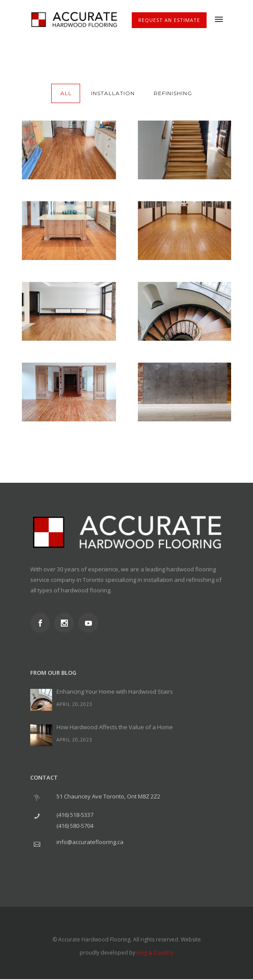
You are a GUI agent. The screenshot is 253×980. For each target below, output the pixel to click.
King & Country (155, 953)
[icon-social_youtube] (90, 623)
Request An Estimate (169, 20)
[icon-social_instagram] (66, 623)
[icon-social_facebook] (42, 623)
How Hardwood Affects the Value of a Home (115, 727)
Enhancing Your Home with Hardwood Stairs (115, 691)
